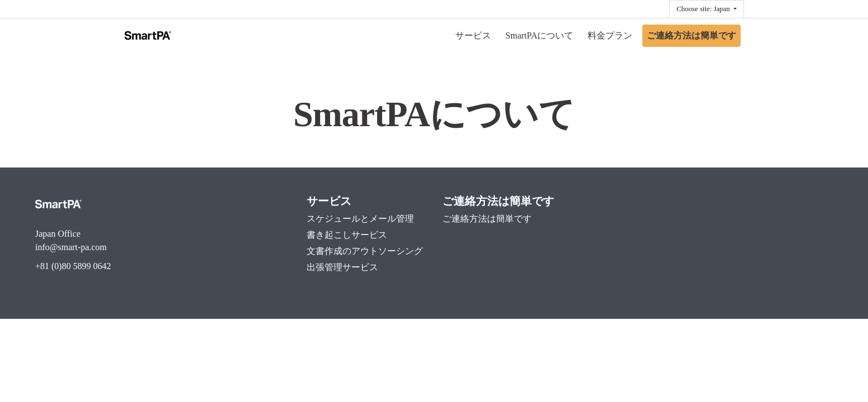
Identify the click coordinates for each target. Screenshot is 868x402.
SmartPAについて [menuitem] (539, 35)
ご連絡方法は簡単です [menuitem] (691, 35)
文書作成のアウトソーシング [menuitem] (365, 251)
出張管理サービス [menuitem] (342, 267)
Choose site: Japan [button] (704, 9)
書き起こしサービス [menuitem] (347, 235)
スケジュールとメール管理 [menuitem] (360, 219)
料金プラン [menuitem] (610, 35)
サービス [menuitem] (473, 35)
